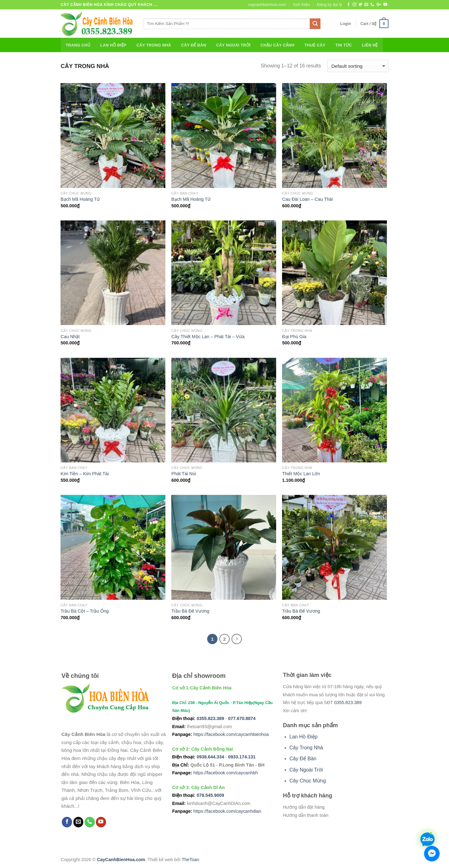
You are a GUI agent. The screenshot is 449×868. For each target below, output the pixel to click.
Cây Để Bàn (193, 45)
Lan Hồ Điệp (113, 45)
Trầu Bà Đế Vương (190, 611)
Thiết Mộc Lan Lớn (301, 474)
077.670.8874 (242, 718)
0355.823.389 (210, 718)
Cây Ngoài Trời (233, 45)
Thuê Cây (315, 45)
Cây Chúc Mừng (308, 781)
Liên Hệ (370, 45)
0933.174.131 (242, 757)
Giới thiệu (301, 5)
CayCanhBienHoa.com (121, 860)
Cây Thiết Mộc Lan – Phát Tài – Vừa (208, 337)
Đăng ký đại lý (329, 5)
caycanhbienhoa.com (267, 5)
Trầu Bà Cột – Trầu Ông (85, 611)
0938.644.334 (210, 757)
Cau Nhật (70, 337)
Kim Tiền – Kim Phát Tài (85, 474)
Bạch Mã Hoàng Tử (80, 199)
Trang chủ (78, 45)
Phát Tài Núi (184, 474)
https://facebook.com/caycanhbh (226, 773)
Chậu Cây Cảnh (278, 45)
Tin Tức (344, 45)
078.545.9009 (210, 795)
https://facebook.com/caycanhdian (227, 811)
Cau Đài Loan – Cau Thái (307, 199)
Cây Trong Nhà (154, 45)
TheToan (190, 860)
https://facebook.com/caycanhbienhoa (231, 734)
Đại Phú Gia (294, 337)
